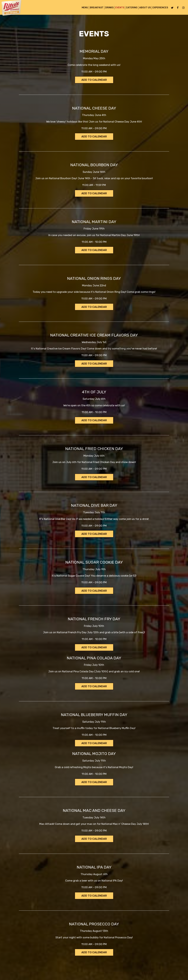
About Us (144, 8)
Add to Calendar (94, 80)
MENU (84, 8)
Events (119, 8)
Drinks (108, 8)
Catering (131, 8)
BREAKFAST (96, 8)
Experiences (159, 8)
